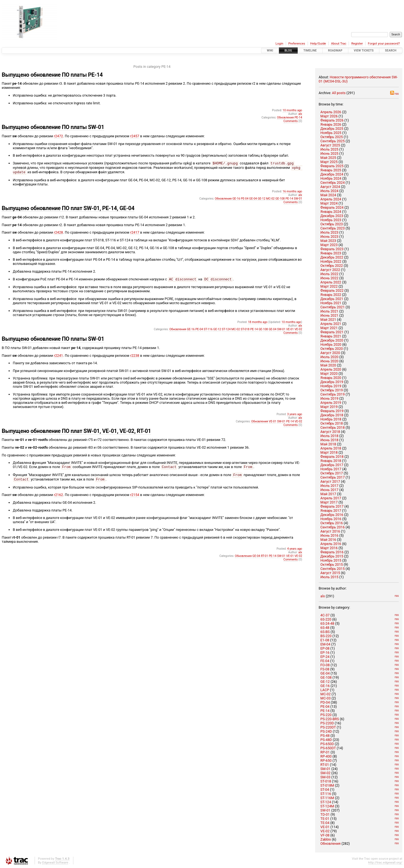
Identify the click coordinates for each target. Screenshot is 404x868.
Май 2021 (328, 320)
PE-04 (325, 706)
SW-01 (325, 810)
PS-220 (326, 715)
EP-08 (325, 648)
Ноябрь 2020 (331, 344)
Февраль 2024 (332, 207)
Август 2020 (330, 353)
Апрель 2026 (331, 112)
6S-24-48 (327, 623)
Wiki (270, 51)
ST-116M (327, 798)
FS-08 (325, 669)
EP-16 (325, 653)
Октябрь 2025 (332, 137)
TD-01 (325, 814)
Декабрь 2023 (332, 216)
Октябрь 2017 (332, 473)
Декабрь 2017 (332, 465)
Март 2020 (329, 374)
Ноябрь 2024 (331, 178)
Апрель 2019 (331, 403)
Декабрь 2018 (332, 415)
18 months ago (258, 324)
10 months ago (293, 110)
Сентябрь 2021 (333, 307)
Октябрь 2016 (332, 523)
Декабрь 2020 (332, 340)
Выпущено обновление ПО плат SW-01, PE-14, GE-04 (68, 210)
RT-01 (325, 765)
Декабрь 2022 (332, 257)
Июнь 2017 (329, 490)
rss (394, 94)
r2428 (59, 234)
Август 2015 (330, 573)
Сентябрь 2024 (333, 183)
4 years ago (295, 553)
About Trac (339, 43)
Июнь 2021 (329, 315)
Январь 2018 (331, 461)
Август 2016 (330, 531)
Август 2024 (330, 187)
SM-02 (325, 773)
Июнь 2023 (329, 237)
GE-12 (325, 682)
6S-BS (325, 632)
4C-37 (325, 615)
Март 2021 (329, 328)
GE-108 (326, 677)
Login (279, 43)
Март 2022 (329, 286)
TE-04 (325, 823)
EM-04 (325, 644)
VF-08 (325, 835)
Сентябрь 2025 (333, 141)
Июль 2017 (329, 486)
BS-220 (326, 636)
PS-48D (326, 740)
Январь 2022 (331, 295)
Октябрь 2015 (332, 565)
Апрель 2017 (331, 498)
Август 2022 (330, 270)
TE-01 (325, 819)
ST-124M (327, 806)
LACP (325, 690)
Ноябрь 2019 (331, 386)
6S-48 (325, 628)
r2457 (135, 136)
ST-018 (326, 781)
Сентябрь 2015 (333, 569)
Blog (288, 51)
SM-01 (325, 769)
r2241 (59, 358)
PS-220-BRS (330, 719)
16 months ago (293, 193)
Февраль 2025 (332, 166)
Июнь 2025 (329, 153)
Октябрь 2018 (332, 423)
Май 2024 (328, 195)
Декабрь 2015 (332, 556)
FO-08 (325, 665)
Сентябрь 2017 (333, 477)
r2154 (135, 499)
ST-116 (326, 794)
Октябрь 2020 (332, 349)
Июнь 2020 (329, 361)
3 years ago (295, 416)
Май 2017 (328, 494)
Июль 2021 (329, 311)
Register (357, 43)
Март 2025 (329, 162)
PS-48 (325, 736)
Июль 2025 (329, 149)
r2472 (59, 136)
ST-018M (327, 785)
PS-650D (327, 744)
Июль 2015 (329, 577)
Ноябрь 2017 (331, 469)
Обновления (330, 844)
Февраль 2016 (332, 552)
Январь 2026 (331, 124)
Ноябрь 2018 (331, 419)
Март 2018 (329, 452)
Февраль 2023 (332, 249)
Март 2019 (329, 407)
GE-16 (325, 686)
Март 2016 (329, 548)
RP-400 (326, 756)
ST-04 (325, 790)
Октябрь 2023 (332, 224)
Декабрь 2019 (332, 382)
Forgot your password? (384, 43)
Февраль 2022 (332, 290)
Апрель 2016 (331, 544)
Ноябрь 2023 (331, 220)
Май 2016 (328, 540)
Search (391, 51)
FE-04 (325, 661)
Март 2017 (329, 502)
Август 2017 (330, 481)
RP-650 (326, 760)
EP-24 (325, 657)
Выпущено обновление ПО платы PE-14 (52, 75)
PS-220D (327, 723)
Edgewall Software (55, 862)
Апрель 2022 (331, 282)
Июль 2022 (329, 274)
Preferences (297, 43)
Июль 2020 (329, 357)
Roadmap (335, 51)
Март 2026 (329, 116)
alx (323, 596)
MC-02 (325, 694)
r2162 (59, 499)
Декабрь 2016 (332, 515)
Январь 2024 (331, 212)
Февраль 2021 (332, 332)
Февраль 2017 (332, 506)
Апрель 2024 (331, 199)
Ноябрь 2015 (331, 560)
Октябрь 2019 (332, 390)
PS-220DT (328, 727)
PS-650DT (328, 748)
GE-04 (325, 673)
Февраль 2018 (332, 457)
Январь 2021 (331, 336)
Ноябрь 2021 (331, 303)
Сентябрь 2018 (333, 427)
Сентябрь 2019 (333, 394)
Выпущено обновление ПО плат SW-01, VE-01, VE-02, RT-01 (76, 433)
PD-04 (325, 702)
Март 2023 (329, 245)
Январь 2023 (331, 253)
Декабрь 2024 (332, 174)
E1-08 (325, 640)
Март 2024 (329, 203)
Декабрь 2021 (332, 299)
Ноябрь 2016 (331, 519)
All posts (339, 93)
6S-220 (326, 619)
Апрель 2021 (331, 324)
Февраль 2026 (332, 120)
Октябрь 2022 (332, 266)
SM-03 (325, 777)
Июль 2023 (329, 232)
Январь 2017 (331, 511)
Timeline (310, 51)
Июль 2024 (329, 191)
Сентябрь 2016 (333, 527)
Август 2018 (330, 432)
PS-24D (326, 731)
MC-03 (325, 698)
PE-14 (325, 711)
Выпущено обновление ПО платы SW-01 (53, 127)
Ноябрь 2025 (331, 133)
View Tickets (364, 51)
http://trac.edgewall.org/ (385, 862)
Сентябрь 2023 (333, 228)
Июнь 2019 (329, 398)
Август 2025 (330, 145)
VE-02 (325, 831)
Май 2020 (328, 365)
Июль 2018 (329, 436)
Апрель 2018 (331, 448)
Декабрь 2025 (332, 129)
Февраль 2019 (332, 411)
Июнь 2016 (329, 535)
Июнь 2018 (329, 440)
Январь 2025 (331, 170)
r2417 (135, 234)
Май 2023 (328, 241)
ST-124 (326, 802)
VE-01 (325, 827)
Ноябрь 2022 (331, 261)
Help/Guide (318, 43)
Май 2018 (328, 444)
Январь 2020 (331, 378)
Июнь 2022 (329, 278)
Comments (291, 121)
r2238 (135, 358)
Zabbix (326, 839)
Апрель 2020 (331, 369)
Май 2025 (328, 158)
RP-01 (325, 752)
